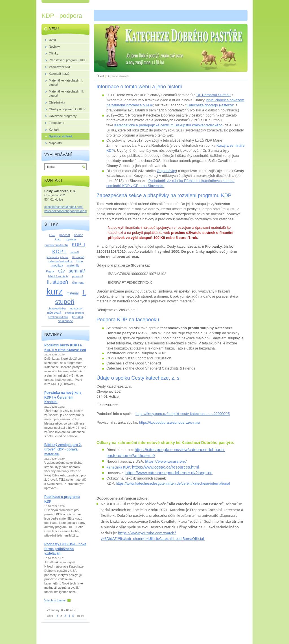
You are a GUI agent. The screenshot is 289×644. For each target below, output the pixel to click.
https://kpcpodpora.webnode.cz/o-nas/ (170, 422)
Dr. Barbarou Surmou (214, 95)
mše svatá (54, 313)
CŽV (62, 271)
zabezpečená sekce (60, 261)
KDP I (59, 251)
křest (52, 235)
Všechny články (55, 600)
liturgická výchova (57, 257)
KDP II (78, 245)
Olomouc (78, 283)
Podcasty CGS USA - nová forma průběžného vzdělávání (65, 549)
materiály (73, 265)
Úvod (100, 76)
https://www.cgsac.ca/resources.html (166, 467)
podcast (65, 235)
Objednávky (167, 171)
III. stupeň (78, 257)
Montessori (76, 308)
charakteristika (57, 308)
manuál (74, 252)
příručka (77, 317)
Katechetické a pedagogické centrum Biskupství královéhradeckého (168, 125)
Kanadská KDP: (119, 467)
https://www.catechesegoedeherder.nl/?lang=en (169, 473)
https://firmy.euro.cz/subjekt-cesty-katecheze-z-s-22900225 (183, 414)
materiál (73, 293)
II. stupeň (57, 282)
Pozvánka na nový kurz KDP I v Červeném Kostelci (63, 397)
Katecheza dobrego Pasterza (210, 105)
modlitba (57, 265)
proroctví (78, 276)
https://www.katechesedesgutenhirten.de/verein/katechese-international (173, 483)
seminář (77, 271)
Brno (80, 261)
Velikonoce (66, 321)
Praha (50, 271)
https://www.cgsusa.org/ (166, 461)
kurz (54, 291)
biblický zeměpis (58, 276)
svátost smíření (75, 313)
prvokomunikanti (58, 317)
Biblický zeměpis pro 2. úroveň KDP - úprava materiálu (63, 450)
